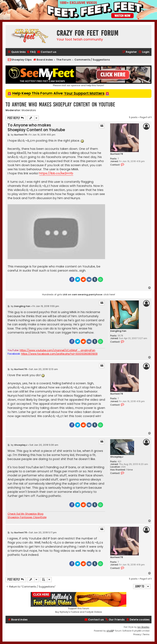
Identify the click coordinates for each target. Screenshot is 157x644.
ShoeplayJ (117, 457)
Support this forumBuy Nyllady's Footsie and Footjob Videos (78, 603)
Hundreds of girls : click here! (79, 294)
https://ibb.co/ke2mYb (56, 173)
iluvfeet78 (117, 154)
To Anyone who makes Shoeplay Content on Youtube (60, 104)
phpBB (110, 631)
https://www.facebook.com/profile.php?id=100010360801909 (59, 354)
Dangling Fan (118, 331)
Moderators (29, 110)
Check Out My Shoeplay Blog (25, 514)
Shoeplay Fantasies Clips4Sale (27, 517)
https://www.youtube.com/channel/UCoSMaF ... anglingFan (57, 350)
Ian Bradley (143, 627)
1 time (129, 470)
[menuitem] (31, 52)
